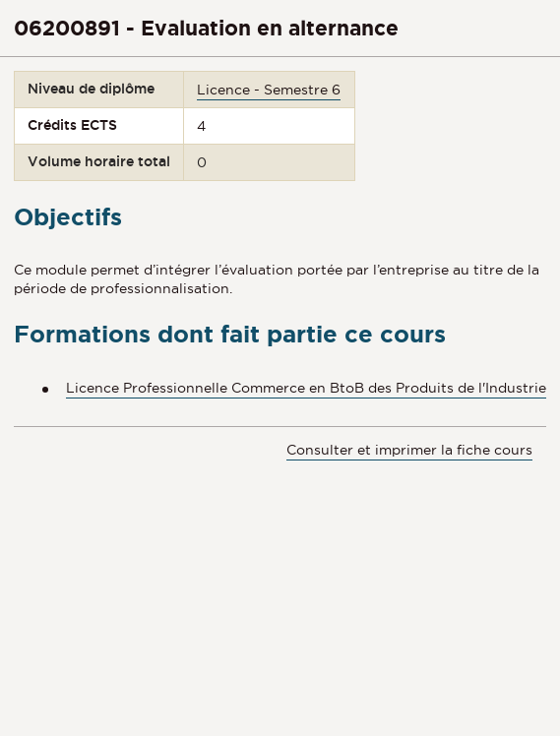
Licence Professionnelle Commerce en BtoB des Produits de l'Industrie (306, 388)
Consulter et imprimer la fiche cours (409, 450)
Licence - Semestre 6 (269, 90)
